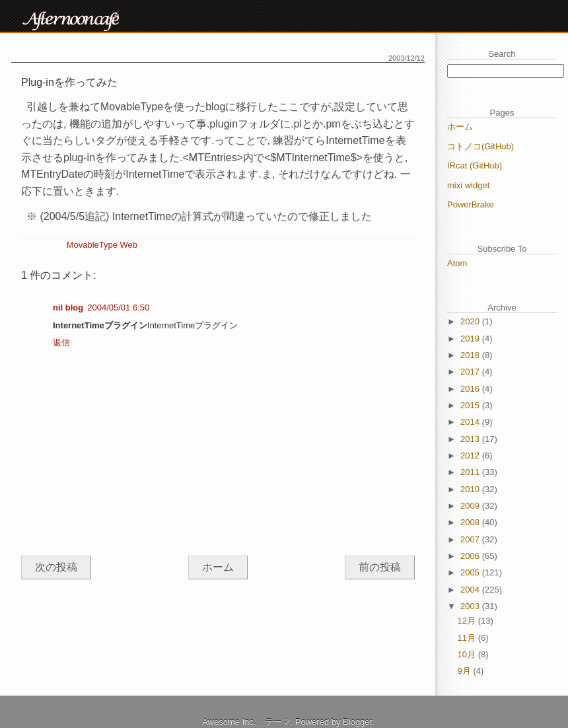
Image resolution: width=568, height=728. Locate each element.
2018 (471, 355)
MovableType (92, 245)
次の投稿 (56, 567)
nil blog (68, 308)
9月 (466, 671)
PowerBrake (471, 204)
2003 (471, 606)
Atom (457, 263)
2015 (471, 405)
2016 (471, 389)
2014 (471, 422)
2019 (471, 339)
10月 (468, 654)
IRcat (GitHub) (475, 165)
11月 (468, 638)
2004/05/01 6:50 (118, 308)
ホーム (218, 567)
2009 (471, 506)
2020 (471, 321)
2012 (471, 455)
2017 (471, 372)
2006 (471, 556)
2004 (471, 590)
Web (129, 245)
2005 (471, 572)
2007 (471, 539)
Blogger (357, 722)
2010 (471, 489)
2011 (471, 472)
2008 (471, 522)
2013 (471, 439)
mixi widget (468, 185)
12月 (468, 621)
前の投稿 (380, 567)
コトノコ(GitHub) (480, 146)
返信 (61, 343)
